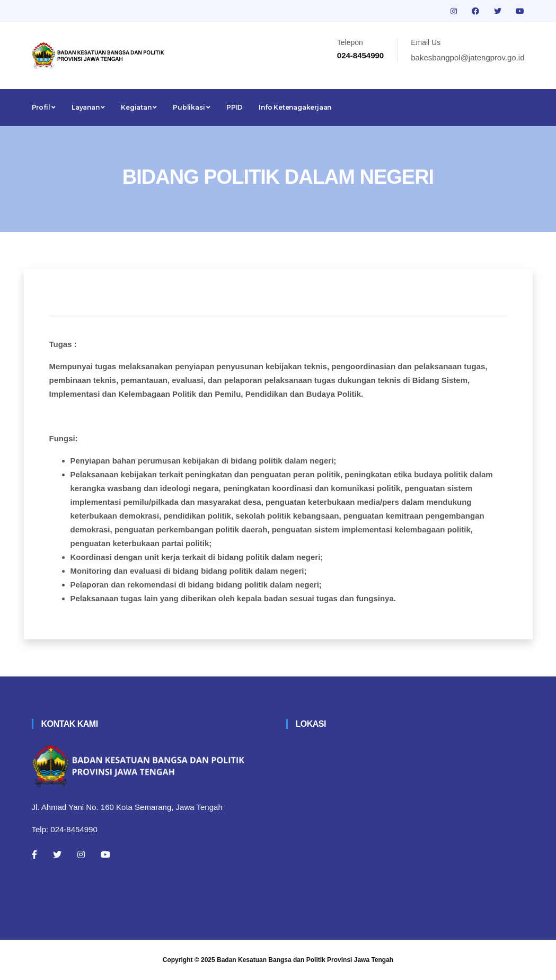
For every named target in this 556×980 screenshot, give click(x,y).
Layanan (88, 107)
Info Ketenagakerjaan (295, 107)
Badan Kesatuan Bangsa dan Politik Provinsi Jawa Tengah (305, 960)
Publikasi (192, 107)
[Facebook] (34, 854)
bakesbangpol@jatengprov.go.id (467, 57)
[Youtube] (105, 854)
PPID (235, 107)
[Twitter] (57, 854)
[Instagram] (81, 854)
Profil (44, 107)
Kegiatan (139, 107)
